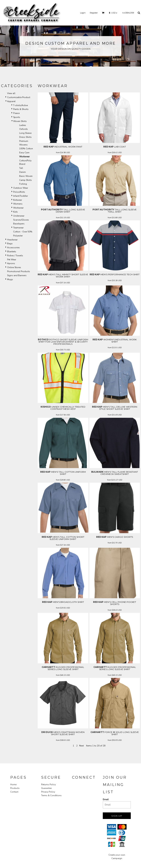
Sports (17, 117)
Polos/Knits (19, 192)
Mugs (10, 279)
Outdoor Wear (21, 188)
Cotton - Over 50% (23, 232)
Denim (22, 172)
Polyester (18, 236)
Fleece (16, 113)
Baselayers (19, 224)
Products (15, 788)
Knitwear (18, 200)
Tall (21, 168)
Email (106, 799)
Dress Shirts (25, 137)
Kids (15, 212)
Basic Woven (26, 176)
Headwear (12, 240)
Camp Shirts (26, 180)
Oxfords (23, 129)
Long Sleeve (25, 133)
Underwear (19, 216)
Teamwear (18, 228)
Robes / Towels (15, 256)
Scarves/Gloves (21, 220)
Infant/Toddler (20, 196)
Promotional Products (19, 271)
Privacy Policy (48, 792)
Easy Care (24, 153)
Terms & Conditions (51, 795)
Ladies (23, 125)
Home (13, 785)
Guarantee (46, 788)
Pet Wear (12, 260)
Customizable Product (19, 97)
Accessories (13, 248)
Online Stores (14, 267)
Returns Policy (48, 785)
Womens (18, 204)
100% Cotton (26, 149)
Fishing (23, 184)
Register (94, 13)
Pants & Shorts (21, 109)
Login (83, 13)
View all (11, 93)
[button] (103, 13)
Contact (14, 792)
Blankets (12, 252)
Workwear (18, 208)
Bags (10, 244)
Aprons (11, 263)
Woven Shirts (20, 121)
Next (81, 746)
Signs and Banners (17, 275)
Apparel (11, 101)
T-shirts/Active (20, 105)
